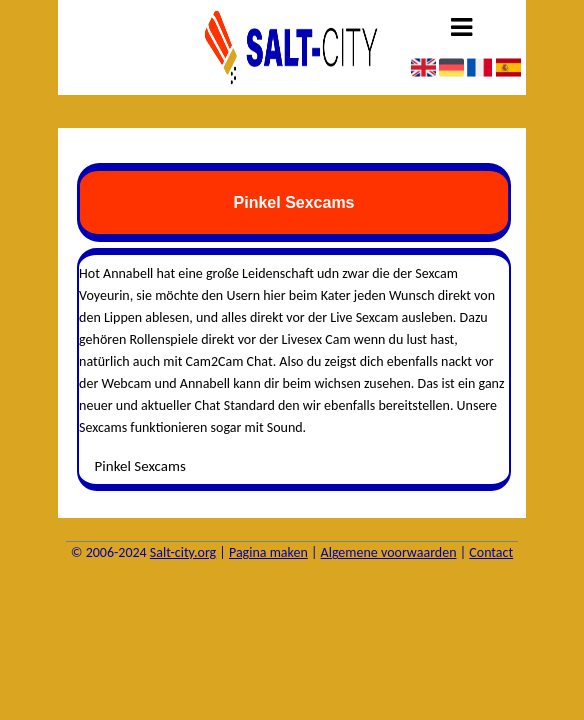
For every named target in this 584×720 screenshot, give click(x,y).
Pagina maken (268, 552)
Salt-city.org (183, 552)
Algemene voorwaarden (389, 552)
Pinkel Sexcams (140, 466)
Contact (491, 552)
